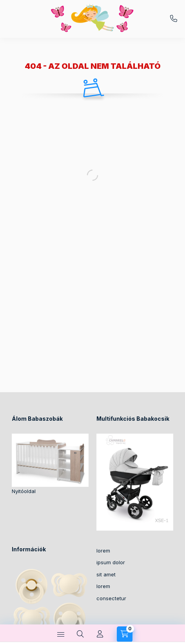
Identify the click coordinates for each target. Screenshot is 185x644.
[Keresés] (80, 634)
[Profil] (100, 634)
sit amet (106, 574)
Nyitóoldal (24, 491)
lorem (103, 551)
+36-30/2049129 (174, 19)
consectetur (111, 598)
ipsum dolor (111, 562)
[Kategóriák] (61, 634)
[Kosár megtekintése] (125, 634)
